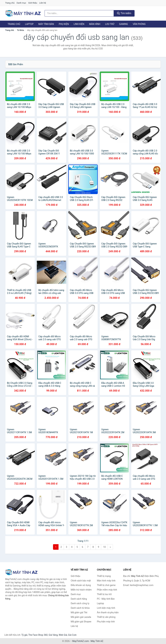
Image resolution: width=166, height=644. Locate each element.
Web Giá (63, 635)
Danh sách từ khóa (80, 608)
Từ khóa (20, 30)
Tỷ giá (24, 635)
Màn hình (95, 24)
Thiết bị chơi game (106, 585)
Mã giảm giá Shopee (81, 622)
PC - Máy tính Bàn (106, 599)
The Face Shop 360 (38, 635)
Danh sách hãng (79, 599)
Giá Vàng (53, 635)
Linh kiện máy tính (106, 608)
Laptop (29, 24)
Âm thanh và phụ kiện (108, 612)
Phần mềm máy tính (107, 590)
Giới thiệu (33, 3)
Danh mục (21, 3)
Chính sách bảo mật (81, 581)
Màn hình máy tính (106, 581)
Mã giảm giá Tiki (79, 612)
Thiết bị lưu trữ (104, 594)
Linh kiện (79, 24)
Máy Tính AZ (97, 641)
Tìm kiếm (124, 13)
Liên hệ (43, 3)
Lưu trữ (110, 24)
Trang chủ (10, 3)
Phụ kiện (64, 24)
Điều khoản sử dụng (81, 585)
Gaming (124, 24)
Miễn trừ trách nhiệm (81, 590)
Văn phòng (139, 24)
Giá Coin (72, 635)
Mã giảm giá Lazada (81, 617)
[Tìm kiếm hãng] (79, 13)
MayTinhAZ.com (81, 641)
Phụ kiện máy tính (106, 622)
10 (104, 547)
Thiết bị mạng (104, 576)
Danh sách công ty (80, 603)
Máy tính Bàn (46, 24)
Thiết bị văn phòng (106, 617)
